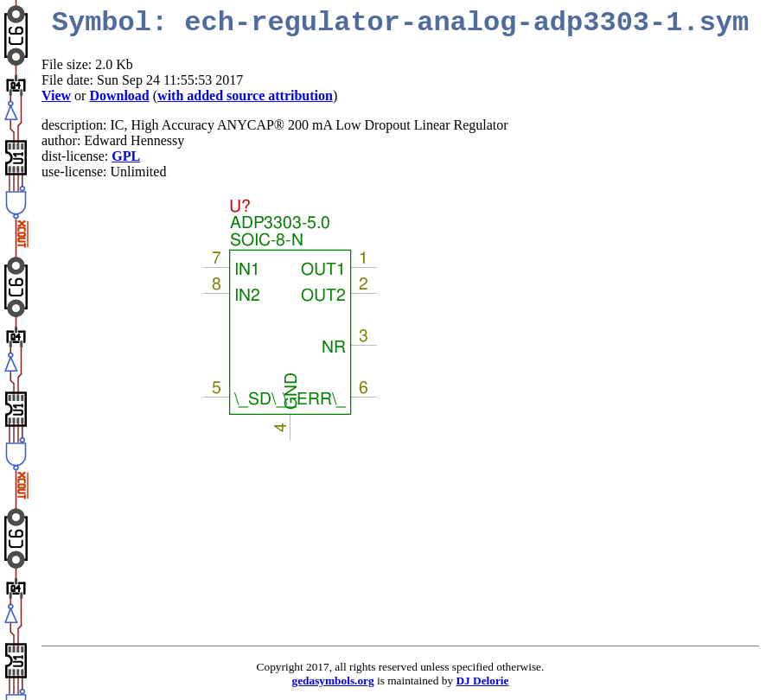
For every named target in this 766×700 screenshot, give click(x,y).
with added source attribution (245, 95)
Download (119, 95)
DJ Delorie (482, 681)
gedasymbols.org (333, 681)
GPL (126, 156)
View (56, 95)
